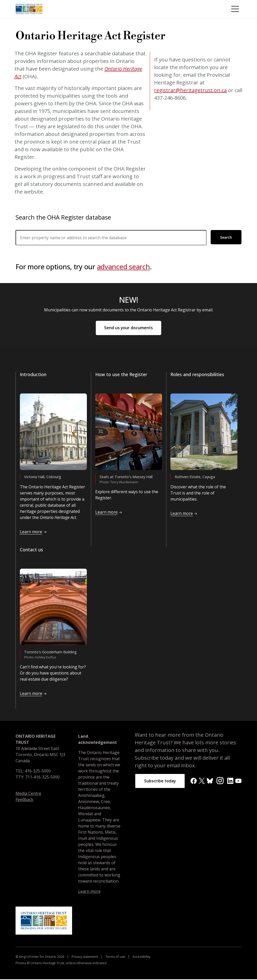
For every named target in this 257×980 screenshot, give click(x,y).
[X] (202, 781)
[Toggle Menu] (235, 9)
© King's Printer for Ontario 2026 (40, 957)
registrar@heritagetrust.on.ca (190, 90)
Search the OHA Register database (63, 217)
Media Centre (28, 794)
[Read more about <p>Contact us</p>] (53, 608)
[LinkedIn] (230, 781)
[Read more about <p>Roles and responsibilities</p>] (204, 432)
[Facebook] (194, 781)
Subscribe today (160, 782)
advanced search (124, 267)
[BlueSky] (210, 781)
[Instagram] (220, 781)
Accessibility (141, 957)
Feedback (24, 800)
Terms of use (115, 957)
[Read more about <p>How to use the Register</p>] (129, 432)
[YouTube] (238, 781)
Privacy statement (85, 957)
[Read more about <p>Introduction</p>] (53, 432)
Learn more (89, 892)
